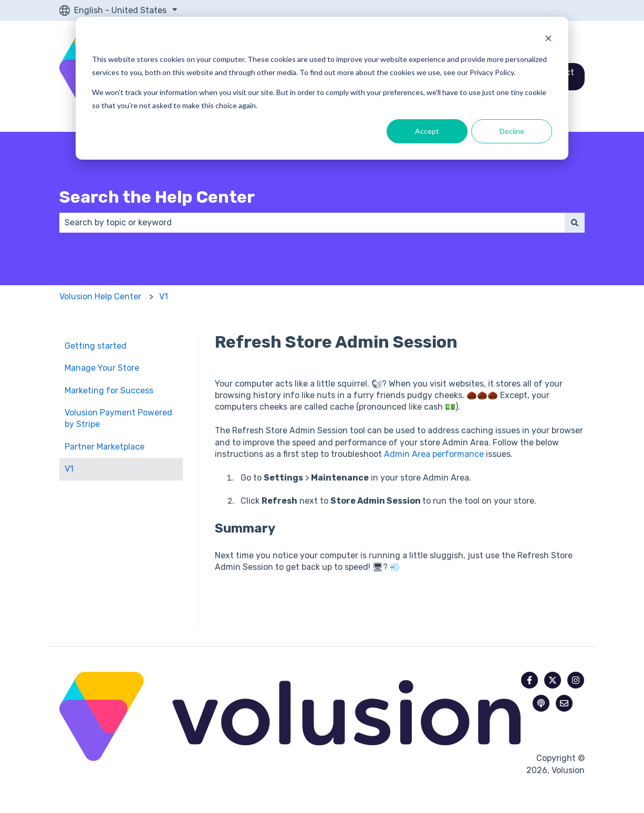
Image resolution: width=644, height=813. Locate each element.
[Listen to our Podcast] (541, 703)
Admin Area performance (434, 454)
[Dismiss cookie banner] (548, 40)
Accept (427, 131)
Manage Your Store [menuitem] (102, 368)
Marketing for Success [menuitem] (109, 390)
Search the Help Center (157, 197)
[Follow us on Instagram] (576, 680)
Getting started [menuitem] (96, 346)
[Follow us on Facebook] (529, 680)
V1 (164, 296)
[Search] (575, 223)
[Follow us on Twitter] (553, 680)
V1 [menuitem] (69, 469)
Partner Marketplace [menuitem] (105, 447)
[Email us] (564, 703)
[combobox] (312, 223)
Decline (512, 131)
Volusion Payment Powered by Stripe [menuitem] (118, 418)
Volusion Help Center (100, 296)
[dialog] (322, 88)
